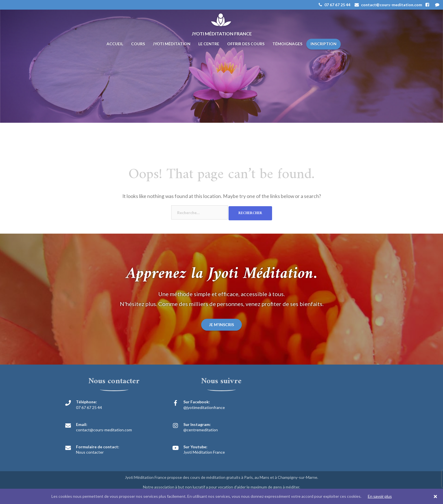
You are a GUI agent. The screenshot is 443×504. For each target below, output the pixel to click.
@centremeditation (201, 430)
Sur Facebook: (197, 402)
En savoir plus (380, 496)
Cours (138, 44)
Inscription (323, 44)
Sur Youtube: (195, 447)
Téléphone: (86, 402)
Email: (82, 424)
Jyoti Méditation (172, 44)
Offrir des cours (246, 44)
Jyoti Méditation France (204, 452)
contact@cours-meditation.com (104, 430)
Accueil (115, 44)
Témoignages (287, 44)
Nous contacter (90, 452)
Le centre (209, 44)
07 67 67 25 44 (89, 407)
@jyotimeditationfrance (204, 407)
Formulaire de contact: (98, 447)
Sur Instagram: (197, 424)
